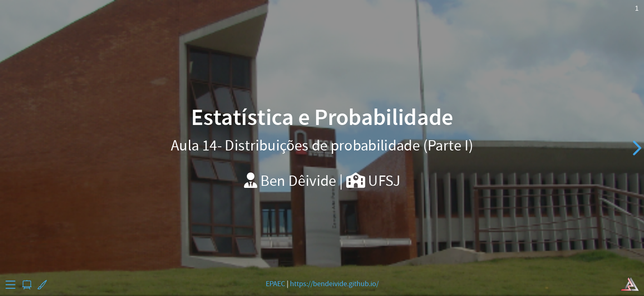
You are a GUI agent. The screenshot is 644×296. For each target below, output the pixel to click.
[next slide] (636, 148)
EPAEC (275, 284)
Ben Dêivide (298, 181)
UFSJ (384, 181)
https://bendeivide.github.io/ (334, 284)
